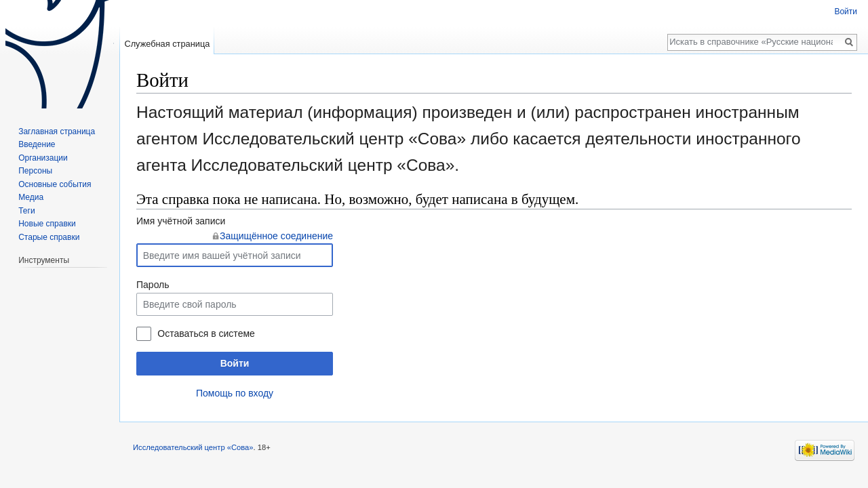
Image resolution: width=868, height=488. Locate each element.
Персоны (35, 171)
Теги (26, 211)
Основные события (55, 184)
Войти (235, 363)
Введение (37, 144)
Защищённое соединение (276, 236)
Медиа (31, 197)
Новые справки (47, 224)
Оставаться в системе (206, 333)
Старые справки (49, 237)
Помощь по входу (235, 393)
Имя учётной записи (181, 221)
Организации (43, 158)
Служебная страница (167, 44)
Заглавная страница (57, 131)
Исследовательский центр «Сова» (193, 447)
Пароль (153, 285)
